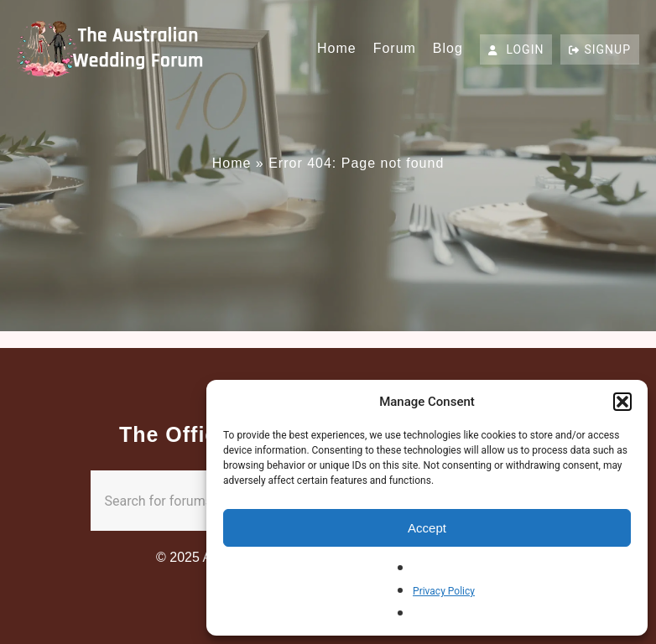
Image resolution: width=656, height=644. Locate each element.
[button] (622, 402)
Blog (448, 48)
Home (337, 48)
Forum (395, 48)
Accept (427, 528)
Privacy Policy (444, 591)
